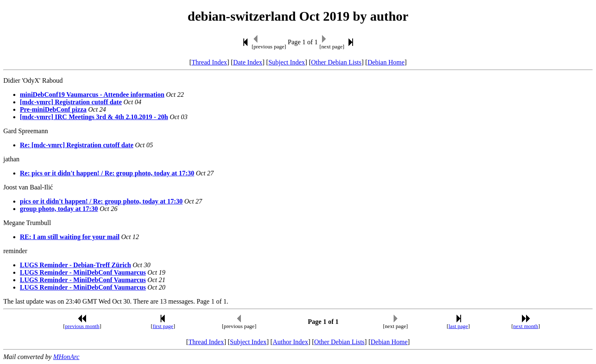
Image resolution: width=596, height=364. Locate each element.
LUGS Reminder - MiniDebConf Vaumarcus (83, 272)
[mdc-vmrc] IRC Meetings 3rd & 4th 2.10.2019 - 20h (94, 117)
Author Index (291, 342)
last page (458, 326)
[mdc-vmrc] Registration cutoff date (71, 102)
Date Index (248, 62)
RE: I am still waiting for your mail (70, 237)
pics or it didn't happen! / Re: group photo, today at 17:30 (101, 201)
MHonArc (66, 357)
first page (163, 326)
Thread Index (209, 62)
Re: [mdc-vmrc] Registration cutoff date (77, 145)
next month (526, 326)
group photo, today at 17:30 (59, 209)
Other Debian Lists (336, 62)
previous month (82, 326)
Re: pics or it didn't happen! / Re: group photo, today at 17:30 (107, 173)
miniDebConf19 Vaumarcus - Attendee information (92, 95)
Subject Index (286, 62)
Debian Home (386, 62)
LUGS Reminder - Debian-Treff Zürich (75, 265)
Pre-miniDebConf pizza (53, 109)
